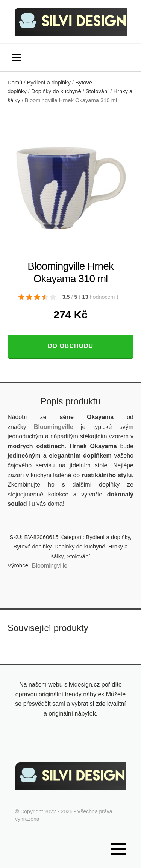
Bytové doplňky (32, 546)
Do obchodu (70, 346)
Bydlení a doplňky (49, 83)
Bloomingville (50, 566)
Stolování (97, 91)
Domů (15, 83)
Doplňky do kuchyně (56, 91)
